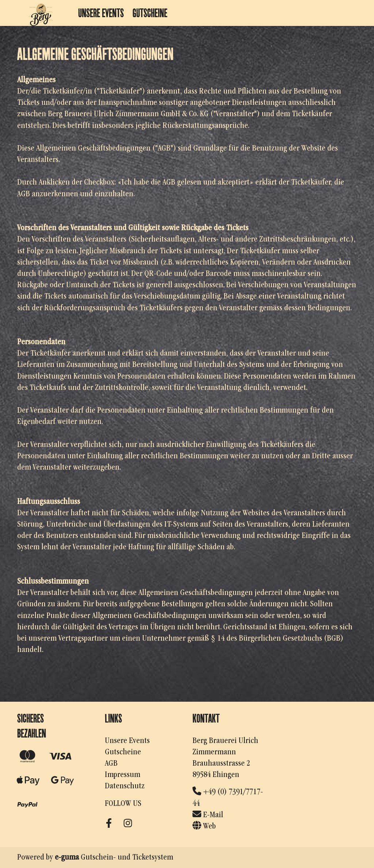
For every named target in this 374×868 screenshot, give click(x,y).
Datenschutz (125, 786)
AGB (111, 763)
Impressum (123, 775)
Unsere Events (101, 13)
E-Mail (208, 815)
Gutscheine (150, 13)
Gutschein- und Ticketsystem (114, 857)
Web (204, 826)
